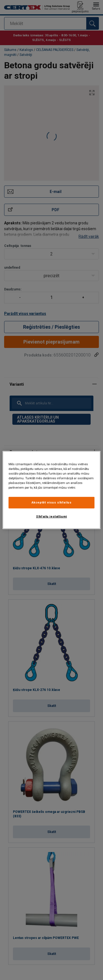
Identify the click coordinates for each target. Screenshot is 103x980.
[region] (51, 490)
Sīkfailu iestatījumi (51, 516)
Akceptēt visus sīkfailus (52, 502)
